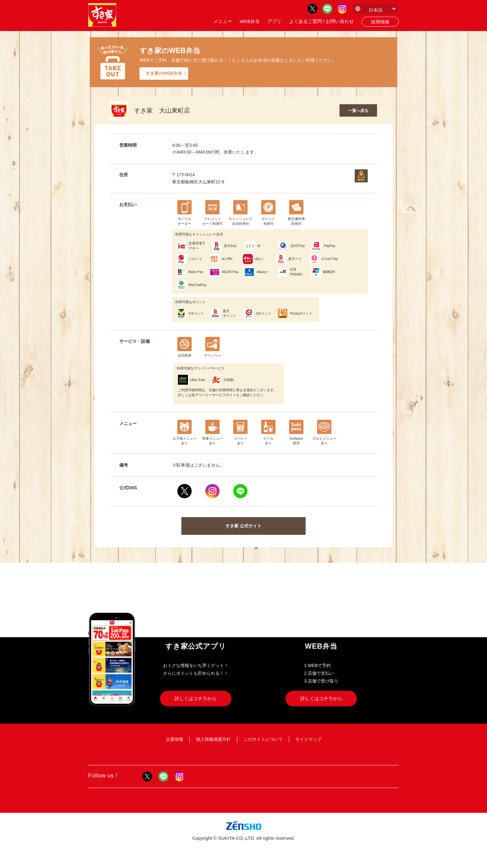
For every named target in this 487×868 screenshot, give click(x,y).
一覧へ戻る (358, 111)
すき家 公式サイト (243, 526)
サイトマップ (308, 739)
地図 (361, 176)
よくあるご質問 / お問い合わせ (321, 21)
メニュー (223, 21)
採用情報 (380, 22)
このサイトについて (263, 739)
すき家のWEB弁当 (164, 73)
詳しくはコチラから (196, 698)
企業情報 (175, 739)
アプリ (274, 21)
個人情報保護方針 (213, 739)
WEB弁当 (250, 21)
